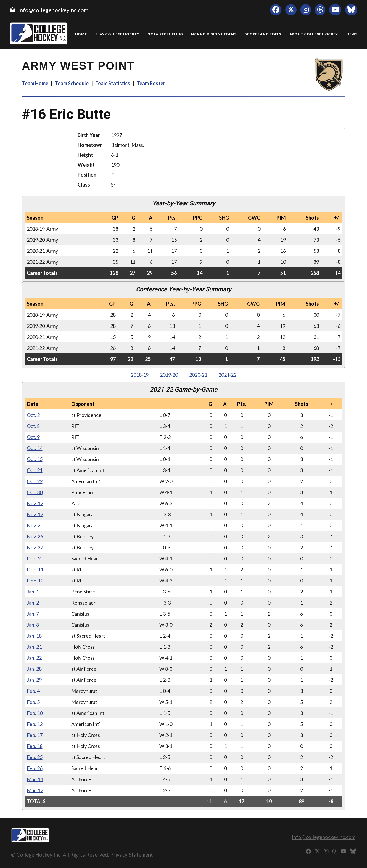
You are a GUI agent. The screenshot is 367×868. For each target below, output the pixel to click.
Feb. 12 (35, 724)
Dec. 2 (34, 558)
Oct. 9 (33, 437)
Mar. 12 (35, 790)
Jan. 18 (34, 636)
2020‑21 (198, 375)
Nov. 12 (35, 503)
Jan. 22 (34, 658)
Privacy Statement (132, 855)
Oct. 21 (35, 470)
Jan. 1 (33, 592)
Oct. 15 (35, 459)
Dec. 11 (35, 569)
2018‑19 (140, 375)
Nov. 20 (35, 525)
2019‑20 (169, 375)
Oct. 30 (35, 492)
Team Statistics (113, 83)
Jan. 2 (33, 603)
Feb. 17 (35, 735)
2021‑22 (228, 375)
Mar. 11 (35, 779)
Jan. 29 (34, 680)
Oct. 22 (35, 481)
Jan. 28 (34, 669)
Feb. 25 (35, 757)
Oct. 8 (33, 426)
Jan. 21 (34, 647)
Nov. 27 (35, 547)
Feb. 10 (35, 713)
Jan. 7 (33, 614)
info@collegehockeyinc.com (53, 10)
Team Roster (151, 83)
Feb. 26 (35, 768)
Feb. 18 (35, 746)
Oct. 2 (33, 415)
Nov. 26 (35, 536)
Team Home (35, 83)
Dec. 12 (35, 581)
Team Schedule (72, 83)
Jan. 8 (33, 625)
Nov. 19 (35, 514)
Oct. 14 (35, 448)
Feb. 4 (33, 691)
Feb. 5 (33, 702)
